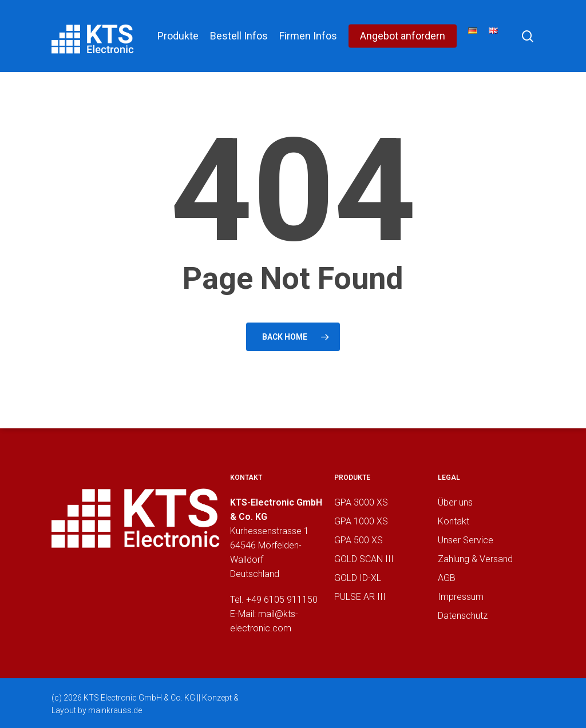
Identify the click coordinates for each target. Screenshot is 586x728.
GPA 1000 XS (361, 521)
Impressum (461, 597)
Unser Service (466, 540)
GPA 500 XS (359, 540)
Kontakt (454, 521)
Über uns (455, 502)
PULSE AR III (360, 597)
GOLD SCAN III (364, 559)
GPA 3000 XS (361, 502)
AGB (447, 578)
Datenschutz (463, 616)
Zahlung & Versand (475, 559)
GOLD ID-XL (358, 578)
